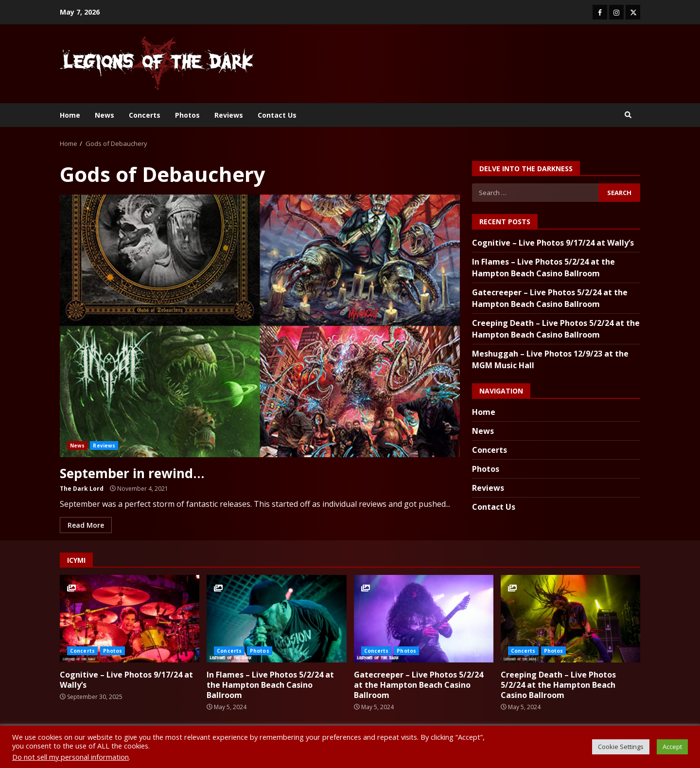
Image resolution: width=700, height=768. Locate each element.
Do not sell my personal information (70, 757)
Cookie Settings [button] (621, 747)
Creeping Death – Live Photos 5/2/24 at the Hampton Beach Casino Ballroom (570, 619)
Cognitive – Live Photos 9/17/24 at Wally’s (553, 243)
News (105, 115)
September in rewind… (260, 326)
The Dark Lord (82, 488)
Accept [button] (672, 747)
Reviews (229, 115)
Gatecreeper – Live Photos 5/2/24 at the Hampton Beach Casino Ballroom (424, 619)
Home (70, 115)
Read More (86, 525)
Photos (187, 115)
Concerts (145, 115)
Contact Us (277, 115)
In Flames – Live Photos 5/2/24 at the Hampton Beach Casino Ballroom (276, 619)
